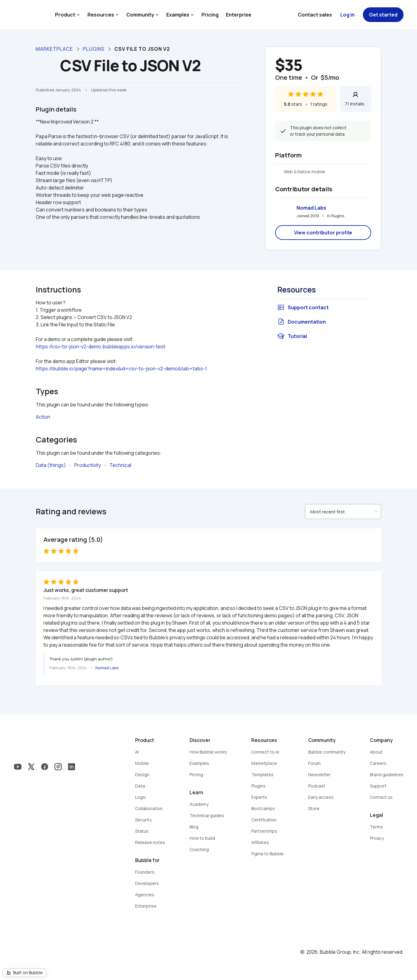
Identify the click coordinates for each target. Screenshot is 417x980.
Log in (347, 15)
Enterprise (239, 15)
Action (43, 417)
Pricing (210, 15)
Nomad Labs (311, 208)
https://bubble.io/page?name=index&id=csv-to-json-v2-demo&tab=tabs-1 (121, 369)
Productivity (88, 465)
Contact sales (315, 15)
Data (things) (51, 465)
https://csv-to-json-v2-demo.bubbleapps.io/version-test (101, 347)
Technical (120, 465)
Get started (383, 15)
